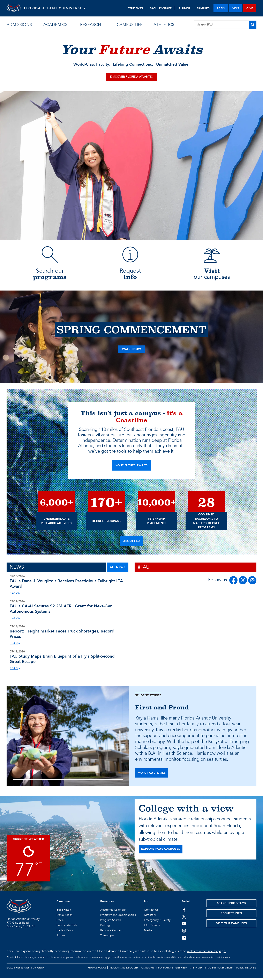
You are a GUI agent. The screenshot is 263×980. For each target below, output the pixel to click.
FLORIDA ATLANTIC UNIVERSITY (58, 8)
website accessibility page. (207, 953)
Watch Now (131, 351)
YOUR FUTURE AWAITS (131, 467)
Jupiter (61, 937)
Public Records (246, 970)
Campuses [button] (63, 903)
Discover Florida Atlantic (131, 78)
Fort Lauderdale (67, 927)
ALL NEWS (118, 569)
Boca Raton (64, 912)
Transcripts (107, 937)
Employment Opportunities (118, 917)
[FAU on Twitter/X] (243, 582)
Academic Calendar (113, 912)
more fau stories (152, 775)
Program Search (111, 922)
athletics (164, 25)
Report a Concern (112, 932)
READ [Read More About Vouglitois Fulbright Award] (14, 595)
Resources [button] (107, 903)
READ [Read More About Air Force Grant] (14, 620)
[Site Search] (225, 25)
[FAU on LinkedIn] (184, 939)
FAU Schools (152, 927)
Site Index (196, 970)
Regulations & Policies (124, 970)
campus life (130, 25)
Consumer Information (157, 970)
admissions (19, 25)
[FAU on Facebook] (233, 582)
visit (236, 8)
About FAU (131, 543)
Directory (150, 917)
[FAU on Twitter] (184, 918)
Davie (60, 922)
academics (55, 25)
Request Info (231, 915)
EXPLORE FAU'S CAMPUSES (161, 851)
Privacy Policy (97, 970)
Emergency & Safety (157, 922)
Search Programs (231, 905)
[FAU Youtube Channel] (184, 925)
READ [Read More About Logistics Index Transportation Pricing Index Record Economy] (14, 645)
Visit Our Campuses (231, 925)
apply (221, 8)
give (250, 8)
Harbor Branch (66, 932)
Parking (105, 927)
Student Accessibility (219, 970)
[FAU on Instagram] (252, 582)
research (91, 25)
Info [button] (147, 903)
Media (148, 932)
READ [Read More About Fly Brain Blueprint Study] (14, 670)
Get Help (181, 970)
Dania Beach (65, 917)
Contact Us (151, 912)
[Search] (253, 25)
